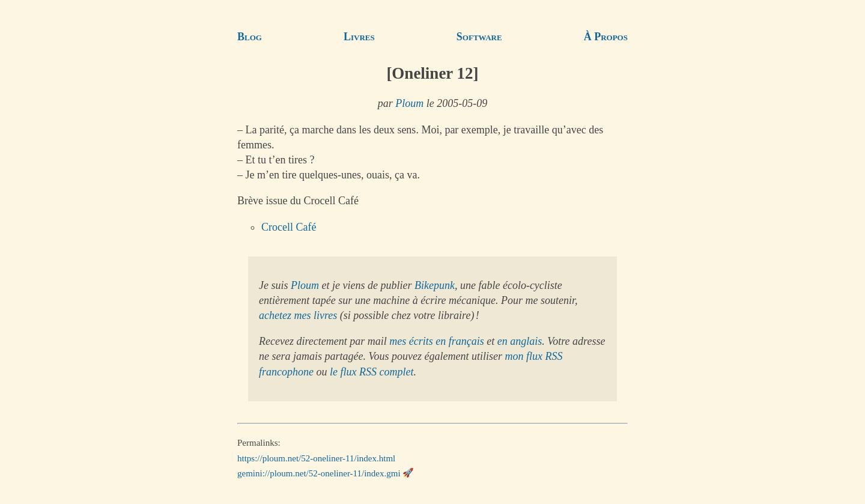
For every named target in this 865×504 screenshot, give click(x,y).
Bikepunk (435, 285)
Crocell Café (289, 227)
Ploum (409, 103)
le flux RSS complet (372, 372)
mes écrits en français (436, 341)
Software (479, 37)
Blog (250, 37)
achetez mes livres (298, 315)
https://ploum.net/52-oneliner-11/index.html (316, 458)
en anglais (520, 341)
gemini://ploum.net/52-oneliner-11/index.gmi (319, 473)
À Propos (606, 37)
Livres (359, 37)
